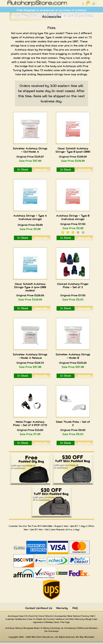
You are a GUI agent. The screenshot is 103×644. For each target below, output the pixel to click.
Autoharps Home (16, 616)
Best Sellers (74, 616)
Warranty (62, 608)
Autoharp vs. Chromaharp (63, 628)
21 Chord (40, 616)
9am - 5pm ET (31, 530)
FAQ (75, 608)
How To (32, 619)
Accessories (61, 616)
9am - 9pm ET (71, 526)
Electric (50, 616)
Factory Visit (88, 616)
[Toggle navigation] (94, 4)
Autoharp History (14, 628)
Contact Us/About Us (39, 608)
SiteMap (49, 622)
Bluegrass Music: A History (37, 628)
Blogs (89, 619)
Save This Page (62, 622)
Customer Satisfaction (16, 619)
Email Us (41, 619)
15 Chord (30, 616)
